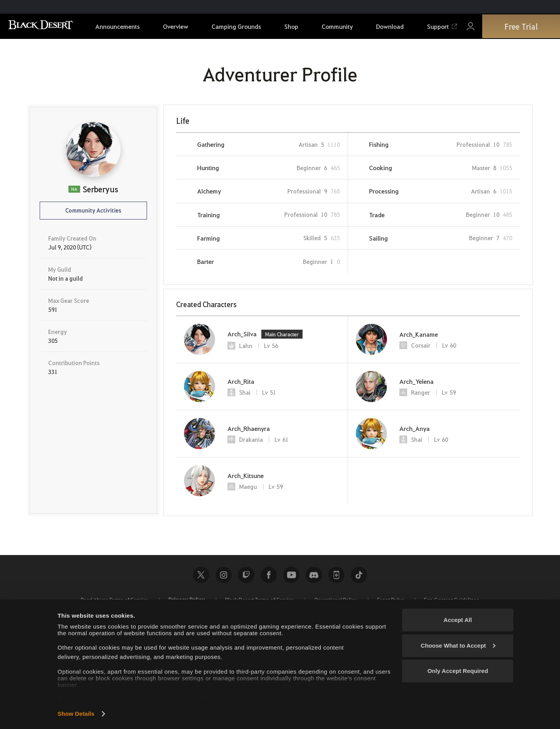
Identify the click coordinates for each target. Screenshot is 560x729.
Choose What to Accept (458, 646)
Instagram (224, 575)
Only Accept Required (458, 671)
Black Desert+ (336, 575)
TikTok (359, 575)
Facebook (269, 575)
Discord (314, 575)
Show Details (76, 714)
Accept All (458, 620)
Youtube (291, 575)
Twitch (246, 575)
